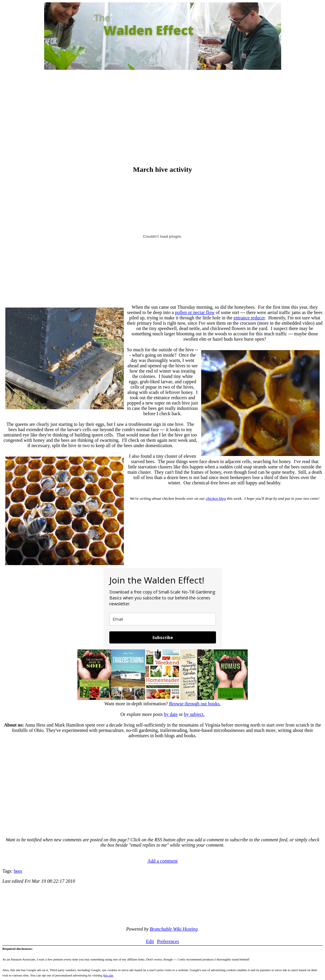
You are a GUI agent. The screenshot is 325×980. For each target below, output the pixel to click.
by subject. (194, 714)
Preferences (168, 941)
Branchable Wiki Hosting (174, 929)
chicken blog (216, 498)
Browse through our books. (195, 704)
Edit (150, 941)
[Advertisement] (162, 118)
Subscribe (163, 637)
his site (109, 975)
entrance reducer (249, 318)
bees (18, 871)
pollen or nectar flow (195, 312)
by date (171, 714)
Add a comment (162, 861)
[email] (163, 619)
